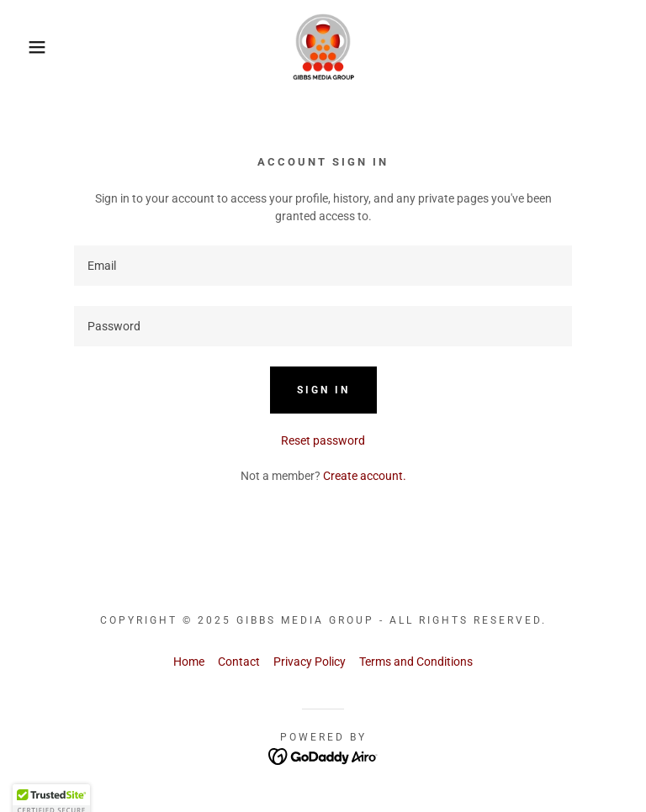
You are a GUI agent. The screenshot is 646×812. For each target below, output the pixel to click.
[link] (323, 47)
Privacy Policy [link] (310, 662)
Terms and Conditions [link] (416, 662)
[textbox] (323, 266)
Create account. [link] (365, 476)
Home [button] (189, 662)
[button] (32, 47)
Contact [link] (239, 662)
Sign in (323, 390)
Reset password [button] (323, 440)
